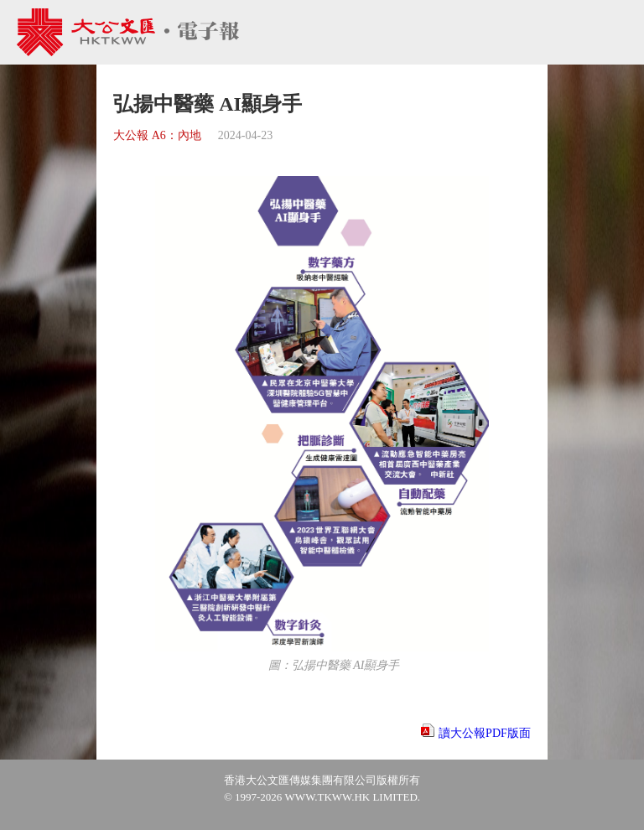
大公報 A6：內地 (157, 135)
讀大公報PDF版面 (485, 733)
